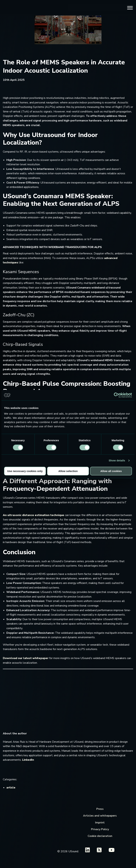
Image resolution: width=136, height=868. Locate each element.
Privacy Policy (100, 829)
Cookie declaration (100, 836)
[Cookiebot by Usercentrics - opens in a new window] (116, 395)
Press (100, 809)
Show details (117, 460)
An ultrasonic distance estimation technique (33, 515)
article (11, 788)
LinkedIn (28, 760)
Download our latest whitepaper (26, 658)
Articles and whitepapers (100, 816)
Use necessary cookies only (25, 471)
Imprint (100, 823)
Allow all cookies (111, 471)
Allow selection (68, 471)
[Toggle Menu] (130, 8)
